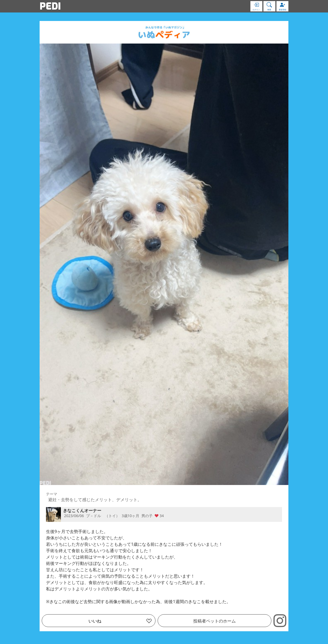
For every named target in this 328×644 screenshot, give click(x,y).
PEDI (50, 6)
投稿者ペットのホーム (215, 621)
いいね (95, 621)
